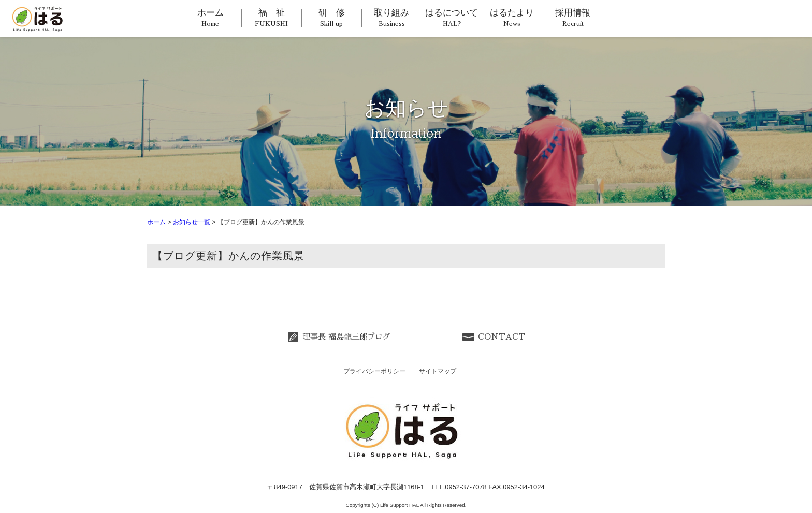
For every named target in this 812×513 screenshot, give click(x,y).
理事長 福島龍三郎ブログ (346, 337)
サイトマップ (438, 371)
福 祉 (271, 17)
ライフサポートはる (39, 19)
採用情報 (573, 17)
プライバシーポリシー (374, 371)
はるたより (512, 17)
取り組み (392, 17)
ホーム (211, 17)
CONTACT (502, 337)
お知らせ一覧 (192, 222)
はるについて (452, 17)
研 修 (332, 17)
